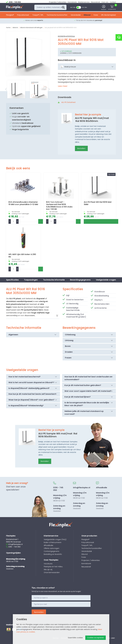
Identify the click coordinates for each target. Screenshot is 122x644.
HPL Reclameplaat (109, 16)
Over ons (105, 2)
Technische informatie (54, 280)
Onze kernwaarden (52, 572)
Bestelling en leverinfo (53, 554)
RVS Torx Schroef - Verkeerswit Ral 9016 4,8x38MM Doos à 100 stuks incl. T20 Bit (59, 206)
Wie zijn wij (48, 570)
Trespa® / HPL (38, 16)
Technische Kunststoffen (57, 16)
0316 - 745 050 (13, 547)
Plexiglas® (10, 16)
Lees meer (63, 86)
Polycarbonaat (23, 16)
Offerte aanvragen (52, 548)
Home (8, 28)
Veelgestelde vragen (106, 280)
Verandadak (76, 16)
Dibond (87, 16)
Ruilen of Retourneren (53, 542)
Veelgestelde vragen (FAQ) (55, 539)
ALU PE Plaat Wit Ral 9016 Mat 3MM (98, 203)
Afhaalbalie (48, 545)
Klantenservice (84, 2)
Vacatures (48, 564)
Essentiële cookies (75, 638)
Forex (96, 16)
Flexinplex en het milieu (53, 567)
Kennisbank (72, 2)
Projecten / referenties (58, 2)
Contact (113, 2)
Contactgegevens (51, 551)
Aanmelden (39, 612)
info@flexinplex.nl (14, 544)
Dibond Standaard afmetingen (31, 28)
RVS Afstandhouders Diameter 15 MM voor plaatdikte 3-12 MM (23, 203)
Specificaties (12, 280)
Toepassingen (31, 280)
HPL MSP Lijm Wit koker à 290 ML (22, 256)
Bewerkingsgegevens (80, 280)
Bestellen (81, 148)
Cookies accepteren (96, 638)
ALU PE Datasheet (69, 102)
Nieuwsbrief (95, 2)
